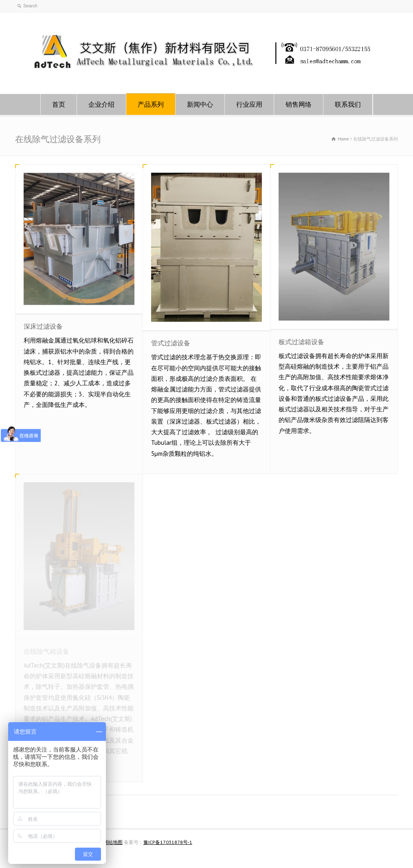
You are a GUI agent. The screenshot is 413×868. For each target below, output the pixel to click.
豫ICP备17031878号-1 (168, 842)
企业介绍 (101, 104)
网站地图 (113, 842)
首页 (59, 104)
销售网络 (299, 104)
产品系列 (151, 104)
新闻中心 (200, 104)
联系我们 (348, 104)
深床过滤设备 (43, 326)
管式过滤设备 (171, 343)
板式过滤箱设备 (301, 342)
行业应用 (249, 104)
